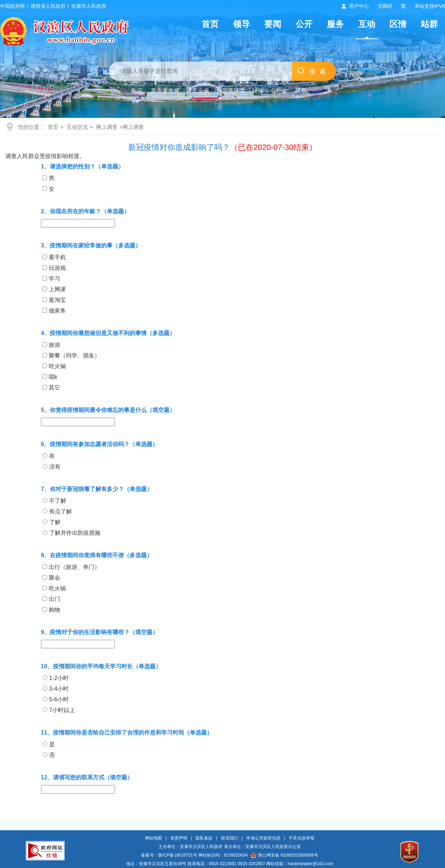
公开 (304, 24)
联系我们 (230, 838)
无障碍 (385, 6)
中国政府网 (12, 6)
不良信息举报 (302, 838)
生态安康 (198, 91)
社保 (258, 91)
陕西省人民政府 (48, 6)
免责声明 (179, 838)
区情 (398, 24)
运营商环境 (231, 91)
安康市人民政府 (89, 6)
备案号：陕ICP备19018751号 (169, 855)
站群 (429, 24)
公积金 (279, 91)
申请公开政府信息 (263, 838)
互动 (367, 24)
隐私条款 (204, 838)
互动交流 (77, 127)
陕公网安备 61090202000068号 (284, 855)
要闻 (273, 24)
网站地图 (153, 838)
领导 (241, 24)
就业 (300, 91)
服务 (335, 24)
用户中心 (359, 6)
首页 (210, 24)
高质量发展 (165, 91)
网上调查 (107, 127)
